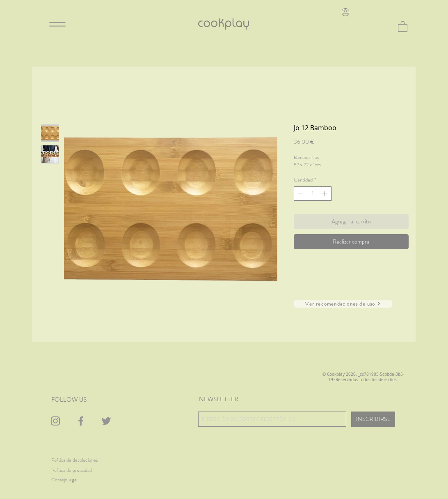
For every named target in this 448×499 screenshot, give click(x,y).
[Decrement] (300, 194)
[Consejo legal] (74, 480)
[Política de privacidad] (77, 470)
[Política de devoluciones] (74, 460)
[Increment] (325, 194)
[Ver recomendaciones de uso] (343, 304)
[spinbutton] (312, 194)
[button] (403, 26)
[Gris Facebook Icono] (81, 421)
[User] (345, 12)
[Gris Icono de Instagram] (55, 421)
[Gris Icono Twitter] (106, 421)
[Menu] (57, 24)
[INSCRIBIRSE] (373, 419)
